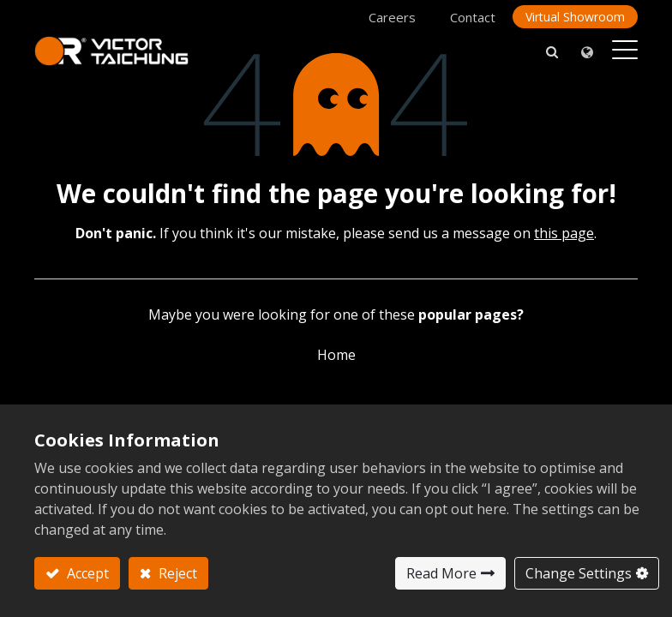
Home (336, 355)
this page (564, 233)
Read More (441, 573)
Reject (176, 573)
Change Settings (579, 573)
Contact (473, 17)
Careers (392, 17)
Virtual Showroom (575, 17)
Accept (86, 573)
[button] (552, 51)
